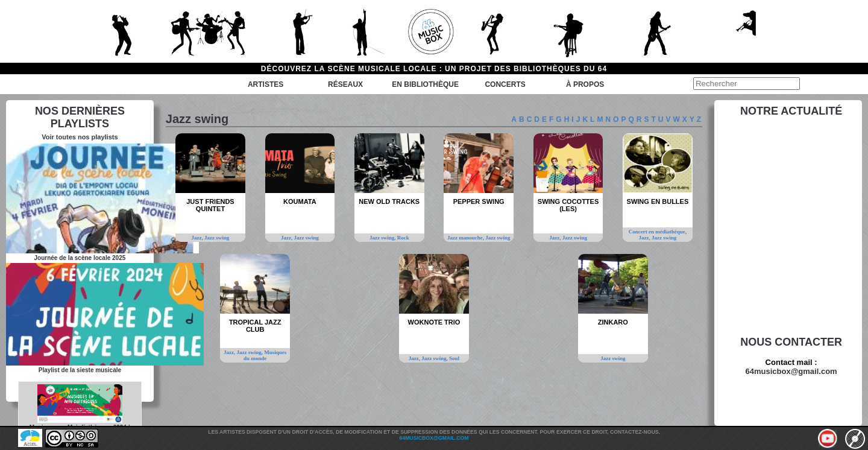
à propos (585, 84)
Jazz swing (217, 238)
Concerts (505, 84)
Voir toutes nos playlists (80, 137)
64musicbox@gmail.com (791, 371)
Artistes (266, 84)
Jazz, (198, 238)
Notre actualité (791, 111)
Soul (454, 358)
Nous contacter (791, 342)
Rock (403, 238)
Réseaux (345, 84)
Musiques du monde (265, 355)
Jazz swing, (383, 238)
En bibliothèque (425, 84)
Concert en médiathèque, (658, 232)
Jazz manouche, (466, 238)
